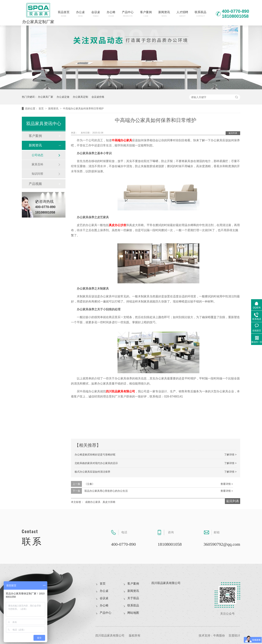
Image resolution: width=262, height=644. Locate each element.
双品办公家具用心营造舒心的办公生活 (106, 491)
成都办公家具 (93, 502)
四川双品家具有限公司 (120, 391)
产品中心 (128, 14)
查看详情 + (227, 484)
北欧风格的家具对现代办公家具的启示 (96, 463)
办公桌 (80, 14)
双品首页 (64, 14)
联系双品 (201, 14)
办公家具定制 (80, 97)
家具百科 (37, 164)
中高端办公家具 (122, 140)
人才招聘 (182, 14)
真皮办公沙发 (118, 225)
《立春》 (90, 484)
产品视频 (35, 184)
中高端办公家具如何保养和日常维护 (83, 108)
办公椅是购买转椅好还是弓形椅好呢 (95, 455)
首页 (41, 108)
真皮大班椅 (109, 502)
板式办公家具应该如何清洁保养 (92, 472)
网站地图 (133, 613)
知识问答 (37, 174)
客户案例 (146, 14)
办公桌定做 (63, 97)
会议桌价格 (98, 97)
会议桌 (96, 14)
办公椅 (111, 14)
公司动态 (37, 155)
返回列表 (233, 133)
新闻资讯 (164, 14)
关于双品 (133, 598)
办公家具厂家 (45, 97)
